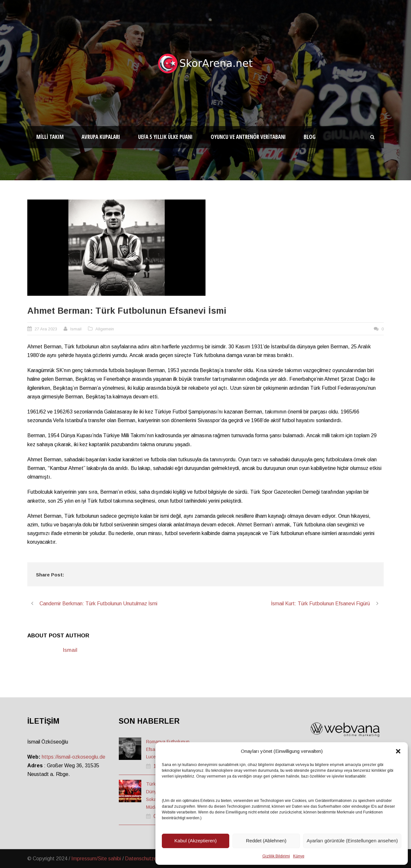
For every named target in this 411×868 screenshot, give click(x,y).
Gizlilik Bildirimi (276, 856)
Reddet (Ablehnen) (266, 841)
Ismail (76, 329)
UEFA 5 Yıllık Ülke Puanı (165, 137)
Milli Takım (50, 137)
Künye (299, 856)
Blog (310, 137)
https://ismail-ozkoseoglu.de (74, 757)
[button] (398, 751)
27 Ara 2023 (46, 329)
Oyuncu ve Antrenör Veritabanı (248, 137)
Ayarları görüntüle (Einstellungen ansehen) (352, 841)
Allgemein (105, 329)
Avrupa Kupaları (101, 137)
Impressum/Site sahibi (96, 859)
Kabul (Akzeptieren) (196, 841)
